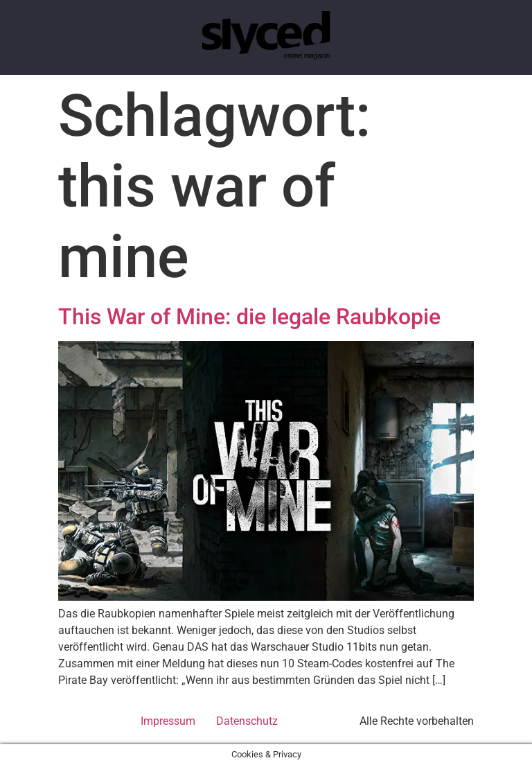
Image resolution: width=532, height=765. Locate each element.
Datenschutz (247, 721)
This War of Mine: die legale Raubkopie (249, 317)
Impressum (168, 721)
